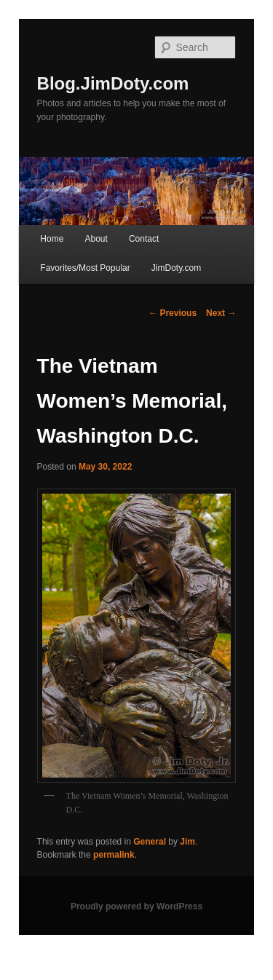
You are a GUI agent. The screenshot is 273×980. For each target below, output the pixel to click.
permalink (114, 855)
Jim (187, 842)
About (96, 239)
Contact (144, 239)
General (150, 842)
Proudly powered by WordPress (136, 906)
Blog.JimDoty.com (113, 83)
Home (52, 239)
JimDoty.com (176, 268)
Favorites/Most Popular (85, 268)
